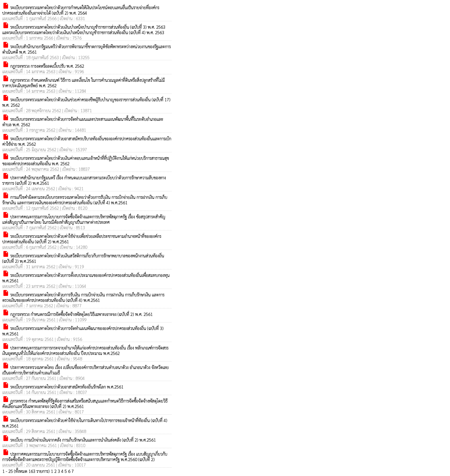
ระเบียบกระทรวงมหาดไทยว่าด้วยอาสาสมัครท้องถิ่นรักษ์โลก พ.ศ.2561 (63, 387)
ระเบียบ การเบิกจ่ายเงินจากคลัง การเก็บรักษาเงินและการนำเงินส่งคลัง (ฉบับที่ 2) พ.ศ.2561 (79, 440)
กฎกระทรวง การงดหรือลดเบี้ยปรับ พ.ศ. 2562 (43, 66)
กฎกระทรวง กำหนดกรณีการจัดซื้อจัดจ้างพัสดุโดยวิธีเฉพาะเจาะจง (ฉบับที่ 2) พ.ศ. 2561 (77, 314)
